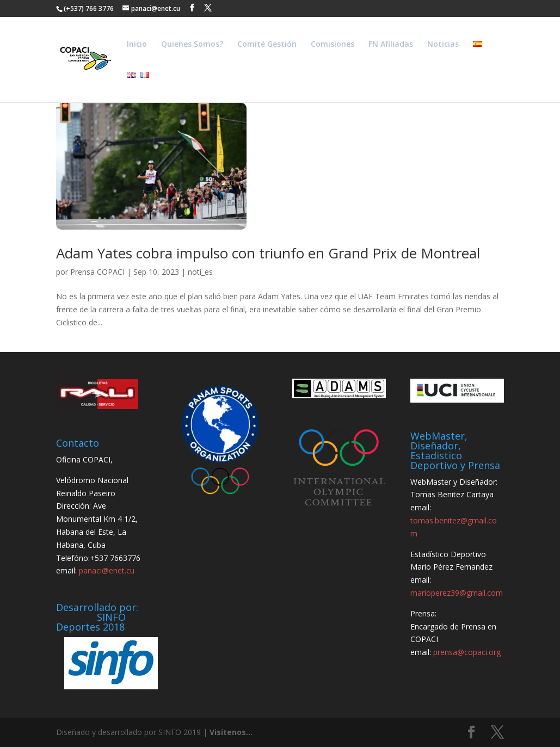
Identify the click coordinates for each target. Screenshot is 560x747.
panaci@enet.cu (107, 570)
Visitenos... (231, 732)
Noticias (443, 45)
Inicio (137, 45)
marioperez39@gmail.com (457, 593)
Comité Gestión (267, 45)
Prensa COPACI (97, 272)
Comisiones (333, 45)
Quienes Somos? (192, 45)
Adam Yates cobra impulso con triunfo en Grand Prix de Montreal (268, 253)
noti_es (200, 272)
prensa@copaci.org (467, 652)
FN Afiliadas (391, 45)
